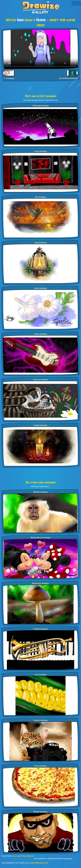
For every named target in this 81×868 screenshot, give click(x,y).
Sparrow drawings (41, 380)
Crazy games (67, 859)
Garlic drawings (41, 288)
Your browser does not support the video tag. (40, 49)
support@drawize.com (39, 863)
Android (51, 859)
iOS (56, 859)
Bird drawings (41, 197)
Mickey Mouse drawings (41, 538)
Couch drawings (41, 151)
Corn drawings (40, 675)
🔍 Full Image (9, 78)
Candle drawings (41, 425)
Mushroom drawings (41, 583)
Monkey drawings (41, 492)
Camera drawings (41, 720)
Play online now (28, 856)
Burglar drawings (41, 812)
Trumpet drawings (40, 629)
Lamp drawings (40, 243)
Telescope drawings (40, 106)
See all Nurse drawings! (69, 78)
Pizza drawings (41, 766)
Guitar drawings (41, 334)
